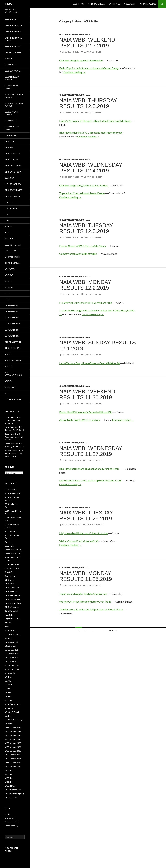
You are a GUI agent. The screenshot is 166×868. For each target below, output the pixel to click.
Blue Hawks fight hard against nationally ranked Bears (89, 469)
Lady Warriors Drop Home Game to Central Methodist (90, 363)
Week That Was (12, 797)
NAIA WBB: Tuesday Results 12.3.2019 (86, 228)
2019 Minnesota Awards (12, 128)
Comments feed (12, 822)
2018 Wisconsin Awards (12, 113)
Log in (7, 814)
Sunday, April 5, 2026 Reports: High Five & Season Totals (14, 453)
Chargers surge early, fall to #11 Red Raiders (84, 185)
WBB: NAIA (84, 34)
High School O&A (13, 184)
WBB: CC (9, 770)
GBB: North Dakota (14, 166)
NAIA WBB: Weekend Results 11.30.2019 (87, 394)
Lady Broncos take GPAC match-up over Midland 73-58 (90, 480)
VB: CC (8, 281)
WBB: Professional (14, 360)
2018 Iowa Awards (13, 71)
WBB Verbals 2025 (13, 762)
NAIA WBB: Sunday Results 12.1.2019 (98, 345)
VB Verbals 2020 (12, 324)
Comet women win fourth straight (78, 254)
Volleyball (130, 4)
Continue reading (74, 72)
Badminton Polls (13, 47)
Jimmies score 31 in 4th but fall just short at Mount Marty (91, 609)
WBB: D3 (9, 381)
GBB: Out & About (13, 172)
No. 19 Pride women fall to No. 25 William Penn (86, 303)
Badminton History (14, 26)
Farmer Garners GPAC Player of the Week (83, 246)
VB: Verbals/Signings (14, 720)
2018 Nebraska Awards (12, 87)
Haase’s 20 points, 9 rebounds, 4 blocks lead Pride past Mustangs (95, 121)
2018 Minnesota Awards (12, 78)
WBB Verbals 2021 (13, 747)
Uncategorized (12, 257)
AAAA (7, 220)
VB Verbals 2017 (12, 306)
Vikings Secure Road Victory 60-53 (79, 541)
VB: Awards (10, 269)
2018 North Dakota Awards (14, 96)
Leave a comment (93, 52)
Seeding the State (13, 245)
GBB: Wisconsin (12, 196)
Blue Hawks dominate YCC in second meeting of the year (91, 133)
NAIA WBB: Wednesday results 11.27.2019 (91, 451)
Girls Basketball (96, 4)
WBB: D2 (9, 366)
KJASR (9, 4)
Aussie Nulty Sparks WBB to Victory (80, 420)
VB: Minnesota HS (13, 399)
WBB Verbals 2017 (13, 731)
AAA (7, 214)
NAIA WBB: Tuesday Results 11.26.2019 (86, 516)
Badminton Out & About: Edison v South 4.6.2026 (14, 437)
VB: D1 (8, 293)
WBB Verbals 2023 (148, 4)
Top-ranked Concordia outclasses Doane (82, 193)
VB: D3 (8, 696)
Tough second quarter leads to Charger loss (83, 594)
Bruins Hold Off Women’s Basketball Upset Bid (86, 412)
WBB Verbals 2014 (13, 728)
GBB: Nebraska (12, 160)
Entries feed (10, 818)
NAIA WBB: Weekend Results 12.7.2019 (87, 43)
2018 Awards (11, 65)
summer (9, 226)
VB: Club (9, 287)
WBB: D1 (9, 354)
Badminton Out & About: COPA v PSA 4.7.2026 (13, 420)
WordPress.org (12, 826)
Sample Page (114, 4)
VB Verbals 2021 (12, 330)
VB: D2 (8, 299)
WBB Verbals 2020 (13, 743)
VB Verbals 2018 (12, 311)
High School (11, 208)
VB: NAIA (9, 708)
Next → (113, 631)
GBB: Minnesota (12, 154)
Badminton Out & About (13, 39)
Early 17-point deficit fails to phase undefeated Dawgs (89, 68)
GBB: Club (10, 141)
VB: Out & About (12, 712)
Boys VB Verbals (13, 263)
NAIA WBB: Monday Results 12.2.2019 (85, 285)
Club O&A (9, 178)
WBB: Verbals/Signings (13, 374)
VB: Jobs (9, 700)
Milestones (10, 239)
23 (101, 631)
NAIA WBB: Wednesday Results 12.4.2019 (91, 168)
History (9, 202)
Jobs (7, 233)
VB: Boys (9, 275)
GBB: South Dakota (14, 190)
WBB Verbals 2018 (13, 735)
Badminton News (13, 32)
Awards (9, 59)
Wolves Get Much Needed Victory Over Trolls (85, 602)
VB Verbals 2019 (12, 318)
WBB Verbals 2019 (13, 739)
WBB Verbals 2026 (13, 766)
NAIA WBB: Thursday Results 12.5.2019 (88, 103)
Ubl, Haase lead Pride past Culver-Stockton (83, 533)
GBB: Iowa (10, 148)
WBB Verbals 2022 (13, 751)
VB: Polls (9, 716)
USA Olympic (11, 251)
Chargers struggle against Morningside (81, 60)
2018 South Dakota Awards (14, 104)
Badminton (79, 4)
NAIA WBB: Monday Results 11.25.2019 (86, 576)
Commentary (11, 135)
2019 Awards (11, 121)
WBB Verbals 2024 (13, 759)
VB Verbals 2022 (12, 336)
